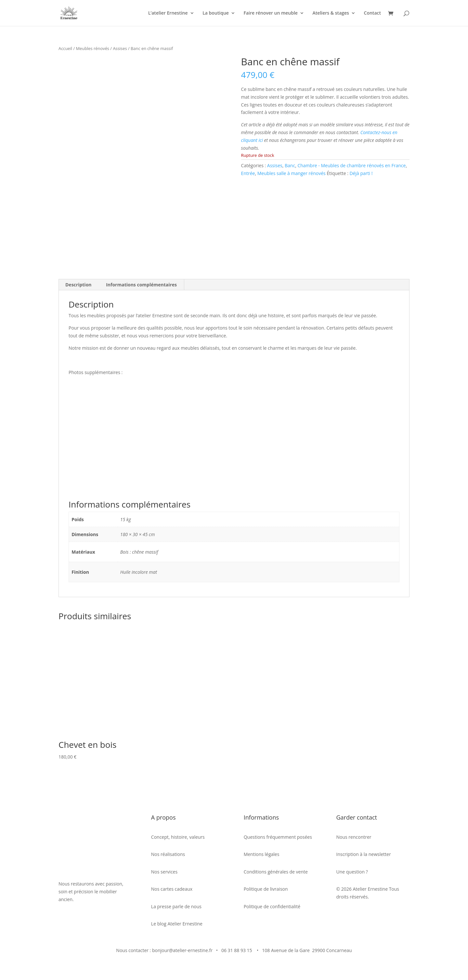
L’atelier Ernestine (168, 13)
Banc (290, 165)
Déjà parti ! (361, 173)
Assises (120, 48)
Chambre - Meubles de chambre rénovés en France (351, 165)
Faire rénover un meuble (270, 13)
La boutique (216, 13)
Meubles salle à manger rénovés (292, 173)
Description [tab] (78, 283)
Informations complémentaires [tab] (141, 283)
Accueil (65, 48)
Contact (372, 13)
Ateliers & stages (331, 13)
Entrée (248, 173)
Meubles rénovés (93, 48)
